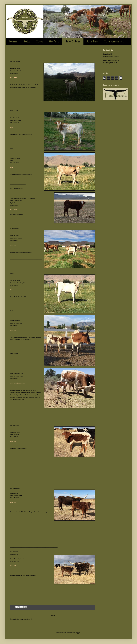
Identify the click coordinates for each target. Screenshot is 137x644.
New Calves (73, 41)
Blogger (78, 633)
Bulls (27, 41)
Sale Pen (92, 41)
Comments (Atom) (26, 619)
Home (13, 41)
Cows (40, 41)
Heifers (54, 41)
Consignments (114, 41)
